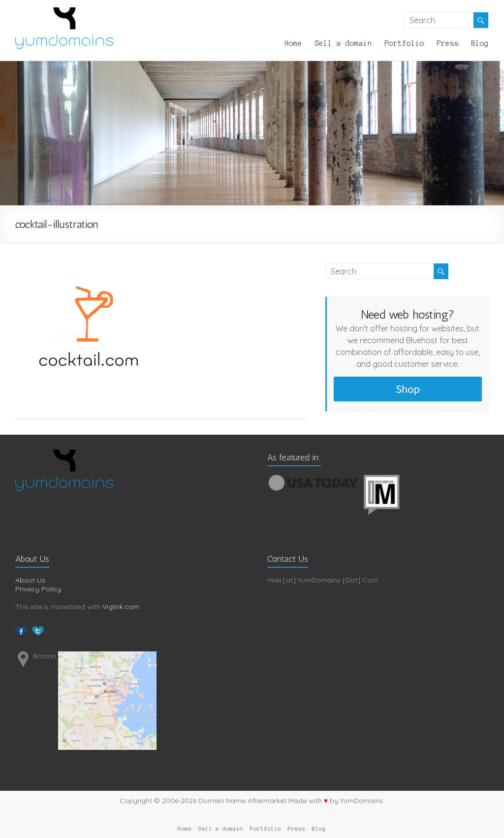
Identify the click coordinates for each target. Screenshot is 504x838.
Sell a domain (343, 43)
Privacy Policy (38, 589)
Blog (480, 43)
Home (293, 43)
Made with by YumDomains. (336, 801)
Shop (408, 389)
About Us (30, 580)
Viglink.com (121, 607)
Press (448, 43)
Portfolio (404, 43)
